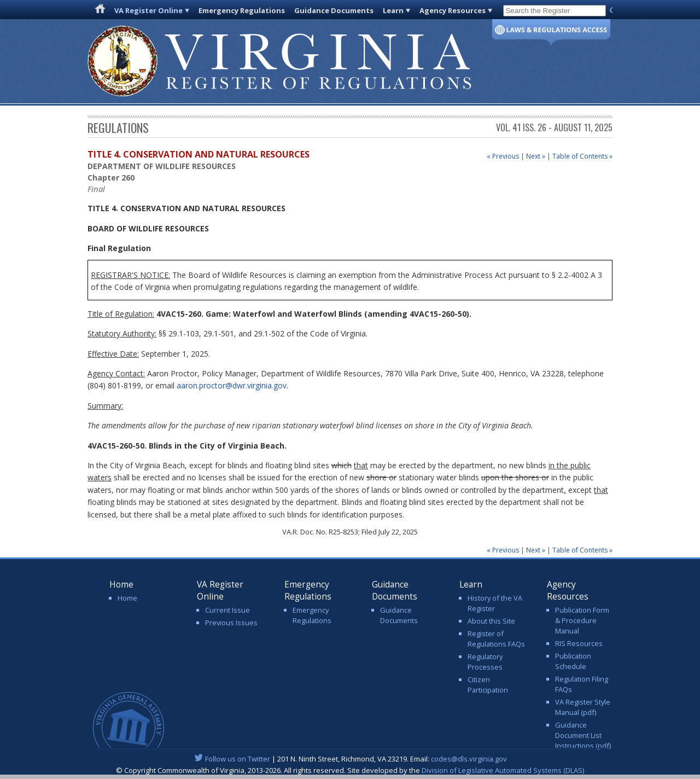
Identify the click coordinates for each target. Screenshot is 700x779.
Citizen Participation (488, 685)
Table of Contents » (582, 156)
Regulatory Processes (485, 662)
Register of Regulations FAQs (496, 639)
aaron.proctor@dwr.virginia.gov (232, 385)
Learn (393, 10)
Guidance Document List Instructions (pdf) (583, 735)
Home (127, 598)
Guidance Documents (334, 10)
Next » (536, 156)
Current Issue (227, 610)
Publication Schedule (573, 661)
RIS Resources (579, 643)
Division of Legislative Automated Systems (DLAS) (503, 770)
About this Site (491, 621)
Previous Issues (231, 623)
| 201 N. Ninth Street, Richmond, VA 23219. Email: (350, 759)
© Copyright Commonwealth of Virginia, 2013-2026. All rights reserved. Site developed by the (350, 770)
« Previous (503, 156)
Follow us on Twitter (238, 759)
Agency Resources (453, 10)
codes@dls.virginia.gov (469, 759)
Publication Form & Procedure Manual (582, 620)
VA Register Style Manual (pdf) (583, 707)
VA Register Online (148, 10)
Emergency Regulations (242, 10)
